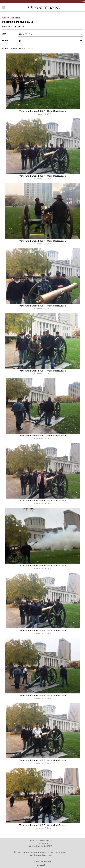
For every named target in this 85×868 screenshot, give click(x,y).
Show (5, 41)
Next (21, 49)
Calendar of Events (41, 862)
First (6, 49)
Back (14, 49)
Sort (4, 34)
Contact (41, 865)
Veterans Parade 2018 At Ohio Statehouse (42, 111)
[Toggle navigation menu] (4, 8)
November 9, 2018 (43, 114)
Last (30, 49)
